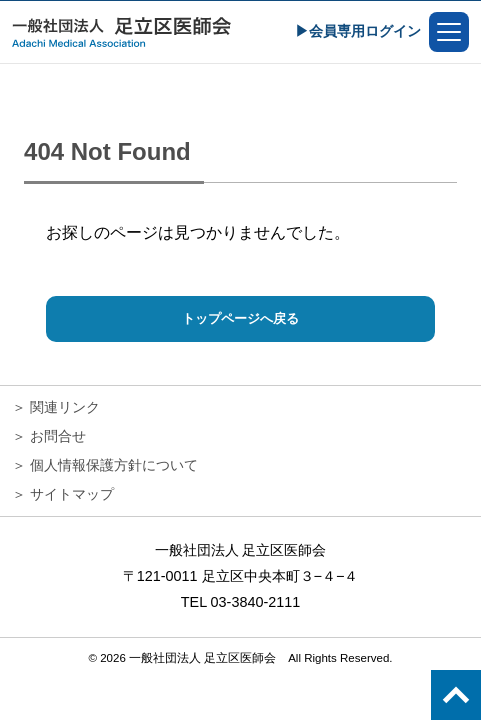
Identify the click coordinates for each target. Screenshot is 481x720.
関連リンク (65, 407)
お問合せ (58, 436)
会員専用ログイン (365, 31)
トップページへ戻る (240, 318)
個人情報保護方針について (114, 465)
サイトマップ (72, 494)
